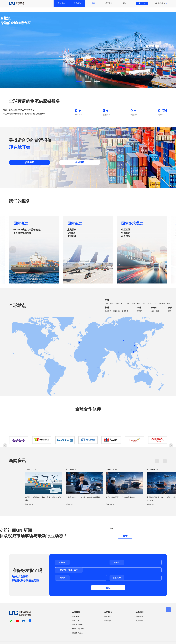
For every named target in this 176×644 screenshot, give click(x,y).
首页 (93, 6)
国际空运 (75, 282)
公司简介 (107, 616)
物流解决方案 (78, 633)
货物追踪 (30, 162)
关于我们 (109, 6)
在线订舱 (80, 162)
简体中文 (162, 6)
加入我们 (139, 621)
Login (142, 6)
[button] (79, 82)
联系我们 (77, 6)
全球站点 (107, 621)
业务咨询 (139, 616)
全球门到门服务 (78, 629)
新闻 (125, 6)
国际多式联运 (132, 282)
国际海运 (21, 282)
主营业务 (61, 6)
